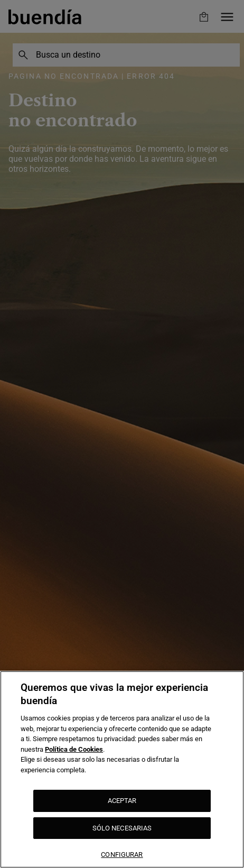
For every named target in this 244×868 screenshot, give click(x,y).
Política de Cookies (74, 749)
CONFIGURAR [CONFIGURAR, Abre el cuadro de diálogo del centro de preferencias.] (122, 855)
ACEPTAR (122, 801)
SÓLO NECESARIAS (122, 828)
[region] (122, 769)
